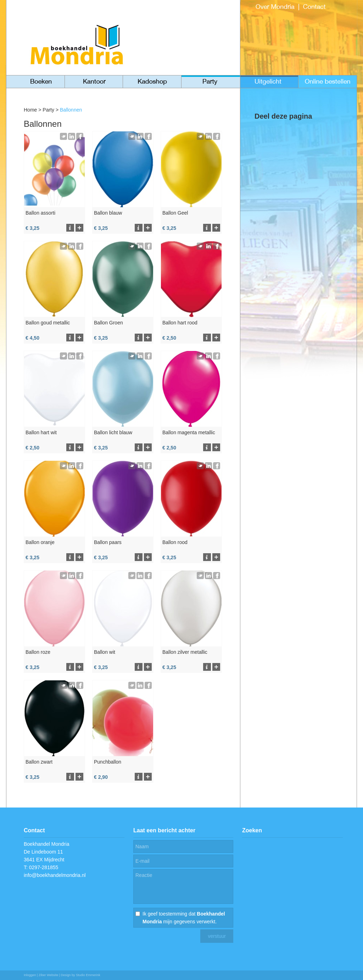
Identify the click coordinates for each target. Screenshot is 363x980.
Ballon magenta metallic (189, 432)
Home (30, 110)
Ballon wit (105, 652)
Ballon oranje (40, 542)
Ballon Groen (108, 323)
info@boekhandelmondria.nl (55, 875)
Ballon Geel (175, 213)
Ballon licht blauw (113, 432)
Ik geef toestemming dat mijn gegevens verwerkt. (184, 918)
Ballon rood (175, 542)
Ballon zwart (39, 762)
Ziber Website (48, 975)
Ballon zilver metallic (185, 652)
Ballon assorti (40, 213)
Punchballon (108, 762)
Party (48, 110)
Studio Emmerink (88, 975)
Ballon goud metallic (48, 323)
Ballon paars (108, 542)
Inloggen (30, 975)
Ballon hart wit (41, 432)
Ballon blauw (108, 213)
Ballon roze (38, 652)
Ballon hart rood (180, 323)
